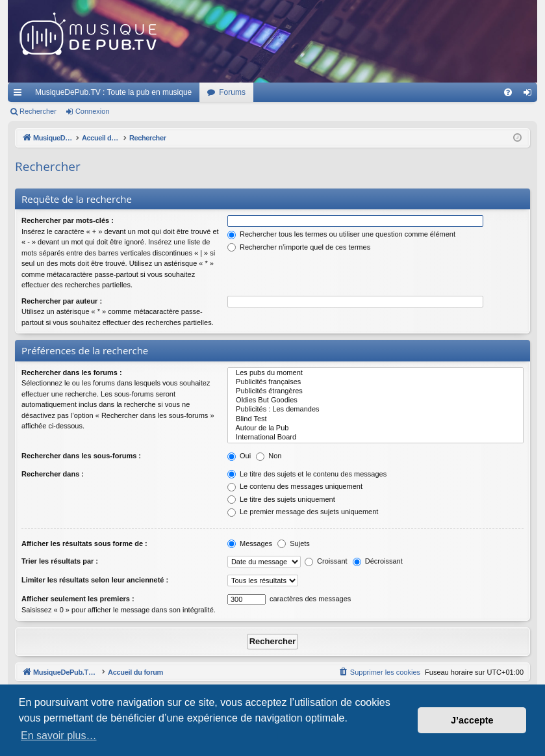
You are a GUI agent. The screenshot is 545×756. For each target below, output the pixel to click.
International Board (375, 437)
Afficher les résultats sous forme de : (84, 543)
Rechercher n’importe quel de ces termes (299, 247)
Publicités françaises (375, 382)
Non (269, 456)
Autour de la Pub (375, 428)
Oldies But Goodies (375, 400)
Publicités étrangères (375, 391)
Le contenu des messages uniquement (295, 486)
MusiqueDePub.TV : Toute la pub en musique (113, 92)
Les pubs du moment (375, 373)
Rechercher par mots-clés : (68, 220)
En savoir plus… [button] (59, 736)
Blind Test (375, 419)
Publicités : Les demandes (375, 410)
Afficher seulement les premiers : (78, 599)
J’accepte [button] (472, 720)
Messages (250, 543)
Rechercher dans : (53, 474)
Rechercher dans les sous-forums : (81, 456)
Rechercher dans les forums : (72, 372)
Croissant (326, 561)
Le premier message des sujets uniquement (303, 512)
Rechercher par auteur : (62, 301)
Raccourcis (20, 95)
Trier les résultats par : (60, 561)
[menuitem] (508, 92)
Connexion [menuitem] (530, 95)
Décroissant (378, 561)
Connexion (93, 111)
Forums (232, 92)
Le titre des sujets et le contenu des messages (307, 474)
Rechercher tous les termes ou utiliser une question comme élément (341, 234)
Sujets (294, 543)
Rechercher (38, 111)
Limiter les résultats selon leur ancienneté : (95, 580)
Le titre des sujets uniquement (281, 499)
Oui (239, 456)
